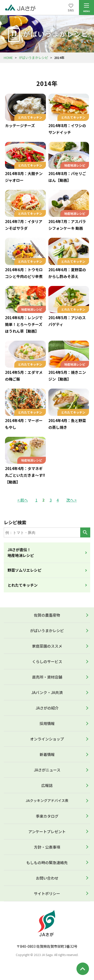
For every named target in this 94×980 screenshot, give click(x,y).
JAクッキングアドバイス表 (47, 800)
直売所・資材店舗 (47, 677)
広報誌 (47, 785)
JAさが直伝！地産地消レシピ (21, 552)
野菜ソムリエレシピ (24, 570)
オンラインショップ (47, 739)
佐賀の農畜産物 (47, 615)
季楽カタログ (47, 816)
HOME (8, 58)
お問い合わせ (47, 878)
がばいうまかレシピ (33, 58)
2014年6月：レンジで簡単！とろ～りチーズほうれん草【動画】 (24, 324)
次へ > (71, 500)
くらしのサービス (47, 661)
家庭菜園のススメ (47, 646)
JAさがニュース (47, 770)
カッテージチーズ (20, 125)
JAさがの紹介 (47, 708)
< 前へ (23, 500)
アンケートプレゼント (47, 832)
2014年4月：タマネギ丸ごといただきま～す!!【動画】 (25, 475)
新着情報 (47, 754)
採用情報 (47, 723)
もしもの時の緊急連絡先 (47, 862)
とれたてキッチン (23, 585)
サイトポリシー (47, 893)
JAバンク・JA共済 (47, 692)
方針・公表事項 (47, 847)
